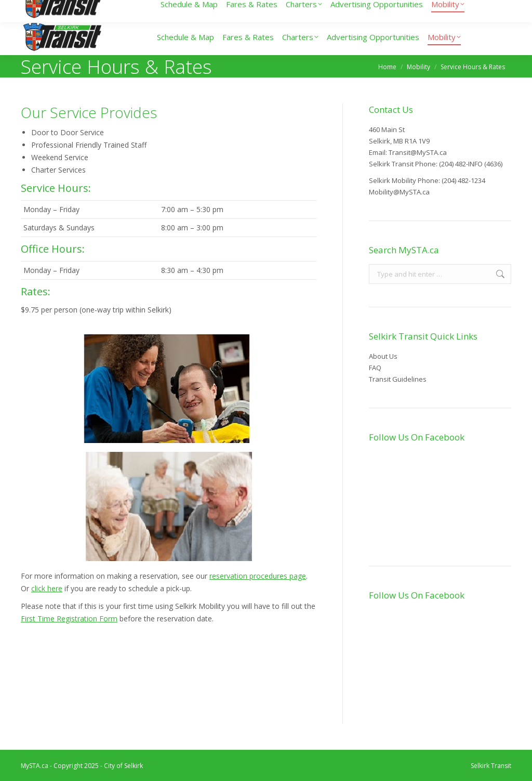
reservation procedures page (258, 576)
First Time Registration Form (69, 619)
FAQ (375, 368)
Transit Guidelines (398, 379)
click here (47, 588)
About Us (383, 356)
